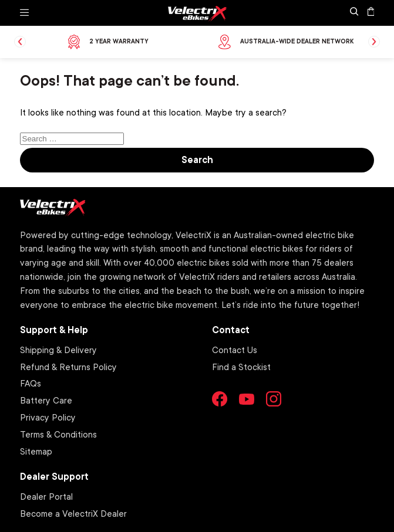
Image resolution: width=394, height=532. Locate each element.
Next (374, 42)
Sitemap (36, 451)
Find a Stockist (241, 367)
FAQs (31, 383)
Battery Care (46, 400)
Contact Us (235, 350)
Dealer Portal (46, 496)
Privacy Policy (48, 417)
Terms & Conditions (58, 434)
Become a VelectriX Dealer (73, 513)
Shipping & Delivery (58, 350)
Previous (20, 42)
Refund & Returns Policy (68, 367)
